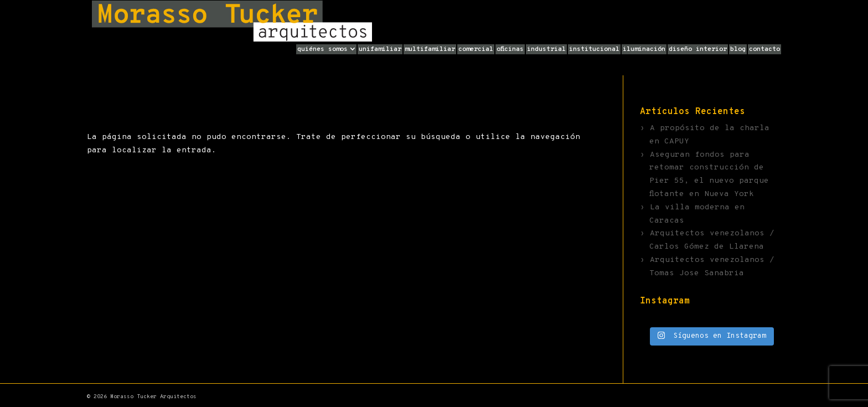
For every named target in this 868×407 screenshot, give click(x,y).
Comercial (476, 49)
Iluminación (644, 49)
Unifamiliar (380, 49)
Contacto (764, 49)
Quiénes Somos (322, 49)
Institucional (594, 49)
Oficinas (510, 49)
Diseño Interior (698, 49)
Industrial (546, 49)
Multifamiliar (430, 49)
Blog (738, 49)
